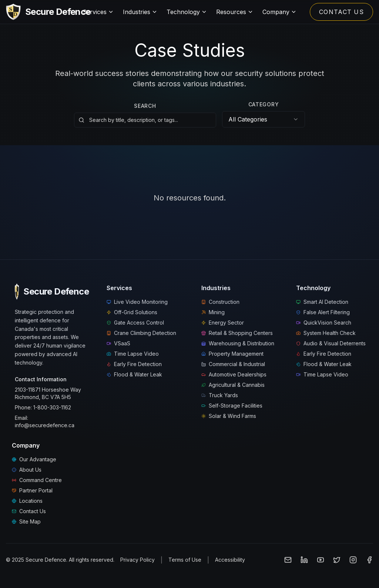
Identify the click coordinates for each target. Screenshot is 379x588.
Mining (213, 312)
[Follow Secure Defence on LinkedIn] (304, 560)
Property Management (232, 354)
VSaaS (118, 343)
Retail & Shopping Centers (237, 333)
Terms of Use (185, 560)
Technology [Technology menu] (187, 12)
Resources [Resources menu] (235, 12)
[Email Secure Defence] (288, 560)
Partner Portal (32, 490)
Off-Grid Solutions (132, 312)
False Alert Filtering (323, 312)
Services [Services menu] (98, 12)
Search (145, 104)
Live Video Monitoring (137, 302)
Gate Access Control (135, 323)
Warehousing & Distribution (238, 343)
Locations (27, 501)
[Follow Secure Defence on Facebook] (369, 560)
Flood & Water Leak (134, 374)
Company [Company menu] (280, 12)
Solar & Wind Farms (229, 416)
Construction (220, 302)
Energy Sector (223, 323)
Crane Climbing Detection (141, 333)
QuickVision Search (324, 323)
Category (264, 104)
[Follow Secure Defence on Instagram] (353, 560)
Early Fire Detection (134, 364)
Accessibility (230, 560)
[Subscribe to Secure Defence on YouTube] (321, 560)
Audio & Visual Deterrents (331, 343)
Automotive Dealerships (234, 374)
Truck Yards (220, 395)
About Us (27, 470)
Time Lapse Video (133, 354)
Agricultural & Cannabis (233, 385)
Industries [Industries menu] (140, 12)
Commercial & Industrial (233, 364)
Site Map (26, 521)
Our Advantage (34, 459)
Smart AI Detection (322, 302)
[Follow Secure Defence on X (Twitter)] (337, 560)
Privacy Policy (137, 560)
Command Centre (37, 480)
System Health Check (326, 333)
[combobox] (264, 119)
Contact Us (29, 511)
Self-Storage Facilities (232, 406)
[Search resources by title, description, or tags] (145, 119)
